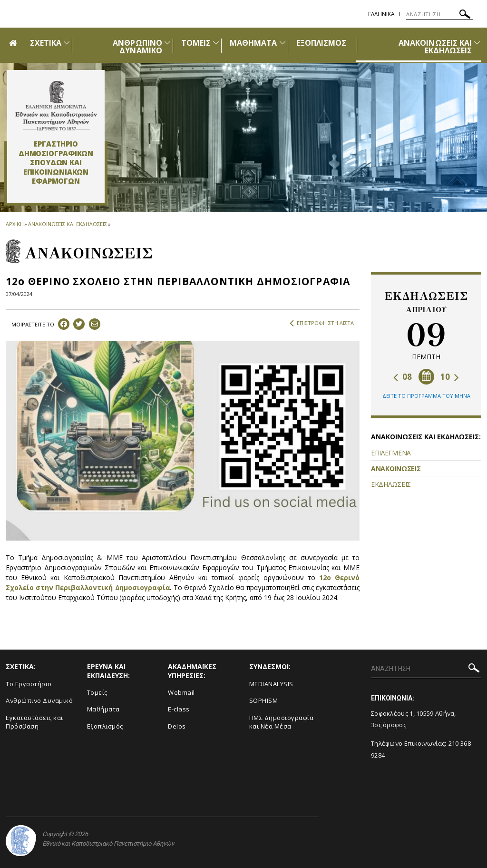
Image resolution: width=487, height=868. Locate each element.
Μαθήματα (103, 709)
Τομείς (97, 692)
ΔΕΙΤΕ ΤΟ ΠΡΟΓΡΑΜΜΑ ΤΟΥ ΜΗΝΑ (426, 396)
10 (450, 377)
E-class (179, 709)
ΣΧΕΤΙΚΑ (46, 43)
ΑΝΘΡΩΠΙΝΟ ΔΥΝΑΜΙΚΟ (137, 47)
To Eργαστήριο (29, 684)
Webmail (181, 692)
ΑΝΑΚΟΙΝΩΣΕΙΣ (396, 469)
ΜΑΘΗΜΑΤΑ (253, 43)
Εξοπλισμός (105, 726)
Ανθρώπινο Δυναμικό (39, 700)
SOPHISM (264, 700)
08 (403, 377)
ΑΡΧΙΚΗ (15, 224)
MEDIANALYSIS (271, 684)
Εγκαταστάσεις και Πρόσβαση (34, 722)
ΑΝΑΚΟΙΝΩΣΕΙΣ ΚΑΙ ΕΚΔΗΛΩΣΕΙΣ (435, 47)
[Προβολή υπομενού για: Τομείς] (216, 43)
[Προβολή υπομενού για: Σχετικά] (67, 43)
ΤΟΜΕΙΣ (196, 43)
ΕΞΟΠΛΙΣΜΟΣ (321, 43)
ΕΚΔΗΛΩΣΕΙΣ (391, 484)
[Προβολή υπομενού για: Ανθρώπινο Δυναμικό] (167, 43)
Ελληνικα (381, 14)
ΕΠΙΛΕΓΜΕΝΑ (391, 453)
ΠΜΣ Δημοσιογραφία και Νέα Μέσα (282, 722)
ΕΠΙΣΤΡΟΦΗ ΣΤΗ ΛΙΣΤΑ (322, 323)
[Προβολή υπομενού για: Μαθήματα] (282, 43)
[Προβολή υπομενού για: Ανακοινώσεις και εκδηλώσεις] (477, 43)
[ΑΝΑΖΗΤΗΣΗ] (440, 14)
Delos (177, 726)
